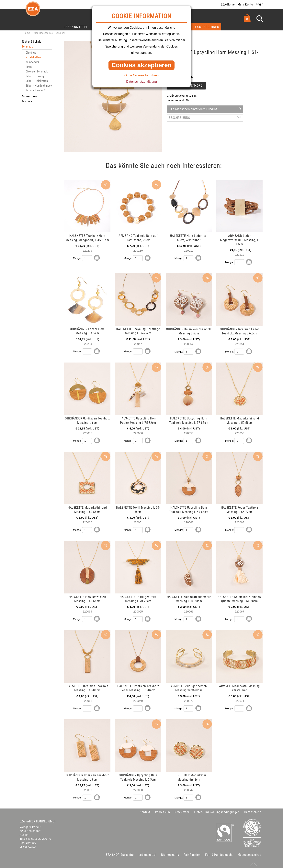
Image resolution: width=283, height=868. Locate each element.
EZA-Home (228, 4)
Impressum (162, 810)
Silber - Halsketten (37, 81)
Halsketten (34, 57)
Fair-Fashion (192, 852)
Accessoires (29, 96)
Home (27, 33)
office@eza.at (28, 845)
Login (260, 4)
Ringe (29, 67)
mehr (22, 182)
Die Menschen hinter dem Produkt (193, 109)
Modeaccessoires (203, 27)
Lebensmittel (76, 27)
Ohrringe (31, 53)
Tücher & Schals (31, 42)
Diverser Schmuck (37, 71)
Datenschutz (253, 810)
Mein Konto (245, 4)
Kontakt (145, 810)
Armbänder (32, 62)
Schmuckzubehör (36, 90)
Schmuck (61, 33)
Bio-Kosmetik (170, 852)
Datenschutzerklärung (141, 82)
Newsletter (182, 810)
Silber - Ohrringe (35, 76)
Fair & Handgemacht (219, 852)
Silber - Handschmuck (39, 86)
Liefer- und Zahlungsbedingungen (217, 810)
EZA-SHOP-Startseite (120, 852)
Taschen (27, 101)
